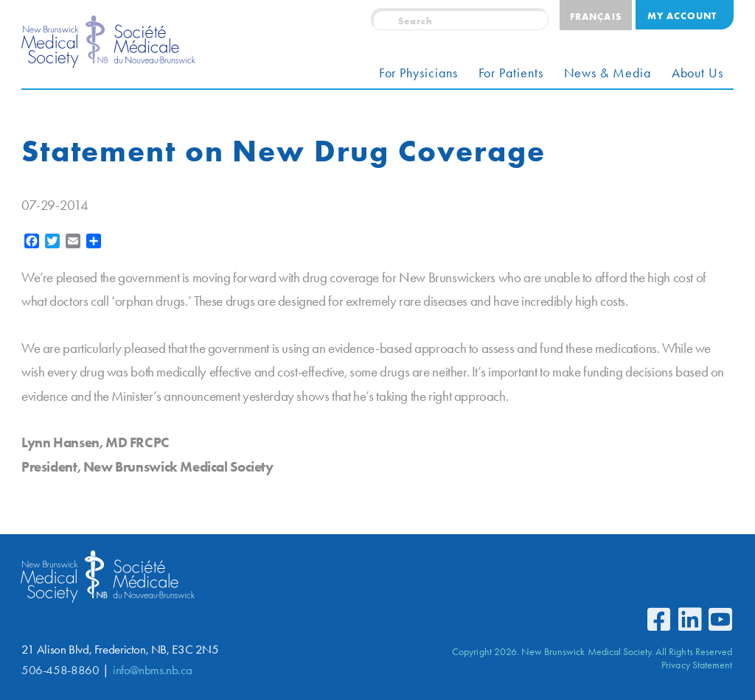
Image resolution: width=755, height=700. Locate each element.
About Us (697, 73)
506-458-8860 (60, 670)
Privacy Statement (697, 665)
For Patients (511, 73)
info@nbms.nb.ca (152, 670)
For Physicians (418, 73)
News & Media (608, 73)
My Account (682, 15)
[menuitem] (595, 15)
